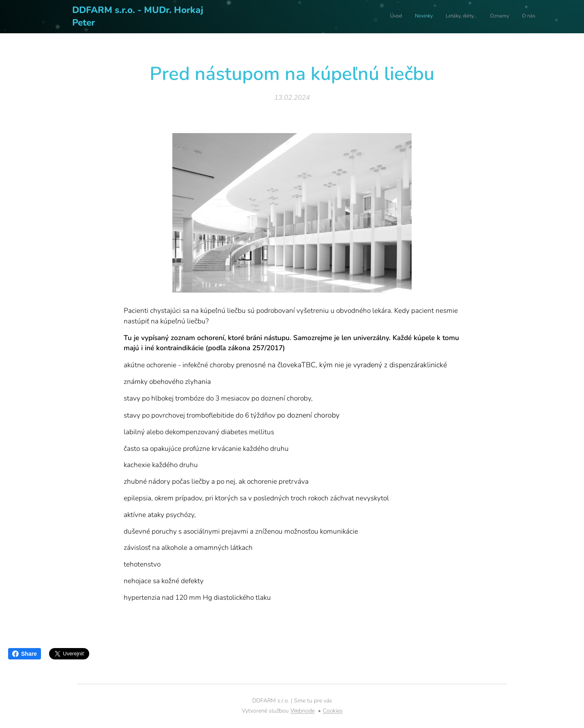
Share (25, 654)
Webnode (303, 711)
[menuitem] (486, 17)
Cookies (333, 711)
